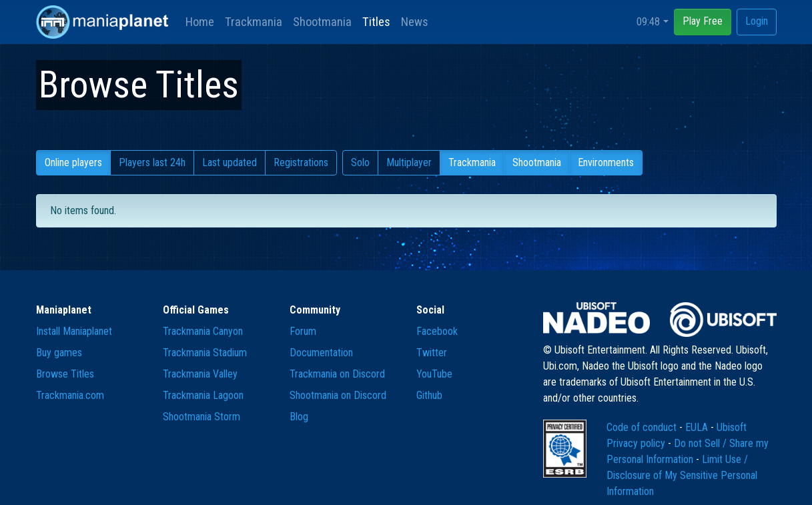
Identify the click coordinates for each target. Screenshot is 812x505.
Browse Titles (65, 374)
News (415, 22)
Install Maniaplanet (74, 331)
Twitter (432, 353)
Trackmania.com (70, 395)
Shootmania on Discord (338, 395)
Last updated (230, 162)
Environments (606, 162)
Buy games (59, 353)
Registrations (301, 162)
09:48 (648, 22)
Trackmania (254, 22)
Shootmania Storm (201, 417)
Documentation (321, 353)
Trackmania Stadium (205, 353)
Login (757, 21)
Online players (73, 162)
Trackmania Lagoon (203, 395)
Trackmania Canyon (203, 331)
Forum (303, 331)
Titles (376, 22)
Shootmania (322, 22)
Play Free (703, 21)
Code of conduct (643, 427)
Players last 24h (152, 162)
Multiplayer (409, 162)
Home (200, 22)
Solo (360, 162)
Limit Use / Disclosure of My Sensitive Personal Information (682, 475)
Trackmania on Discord (337, 374)
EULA (698, 427)
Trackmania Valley (200, 374)
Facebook (437, 331)
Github (429, 395)
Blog (299, 417)
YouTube (434, 374)
